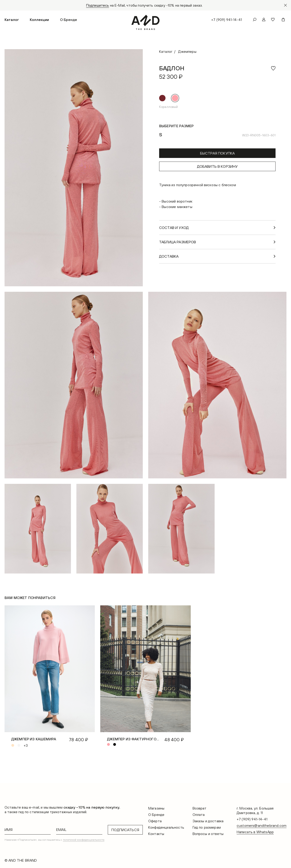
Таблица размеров (178, 242)
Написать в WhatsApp (255, 832)
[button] (12, 20)
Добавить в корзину (217, 166)
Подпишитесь (98, 5)
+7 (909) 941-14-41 (227, 20)
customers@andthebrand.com (262, 825)
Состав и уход (174, 228)
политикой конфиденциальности (84, 840)
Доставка (169, 256)
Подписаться (125, 830)
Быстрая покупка (217, 153)
